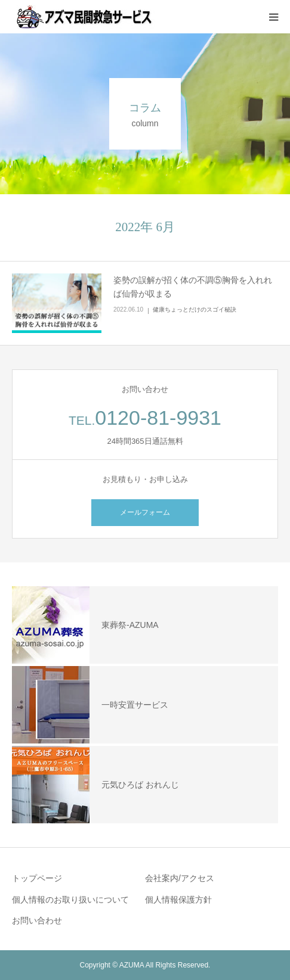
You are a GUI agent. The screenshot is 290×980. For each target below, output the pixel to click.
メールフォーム (145, 512)
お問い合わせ (37, 920)
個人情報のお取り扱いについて (70, 900)
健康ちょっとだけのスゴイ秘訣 (195, 309)
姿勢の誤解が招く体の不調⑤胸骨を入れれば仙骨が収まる (193, 287)
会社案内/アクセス (180, 878)
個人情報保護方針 (178, 900)
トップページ (37, 878)
